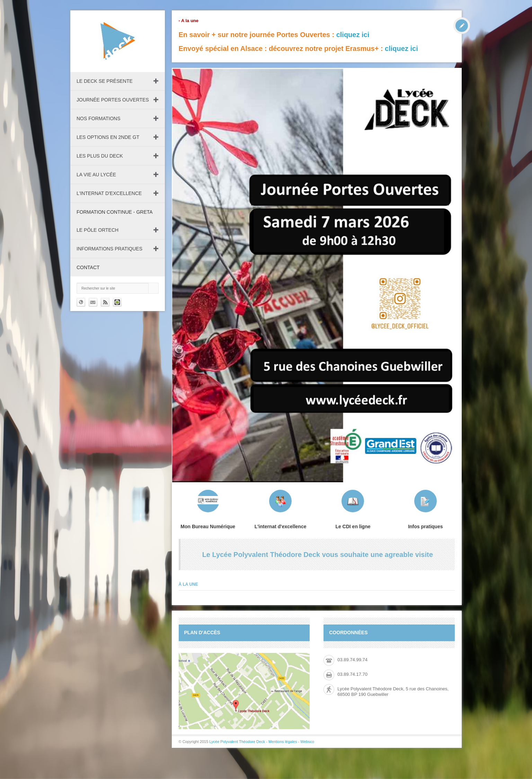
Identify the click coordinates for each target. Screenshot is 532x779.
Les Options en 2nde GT (108, 137)
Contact (88, 267)
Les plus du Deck (100, 156)
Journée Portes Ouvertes (113, 100)
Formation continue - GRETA (115, 212)
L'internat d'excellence (109, 193)
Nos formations (99, 118)
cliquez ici (353, 35)
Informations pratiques (109, 249)
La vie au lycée (96, 175)
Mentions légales (283, 742)
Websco (307, 742)
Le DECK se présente (105, 81)
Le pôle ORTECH (97, 230)
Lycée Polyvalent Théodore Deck (237, 742)
